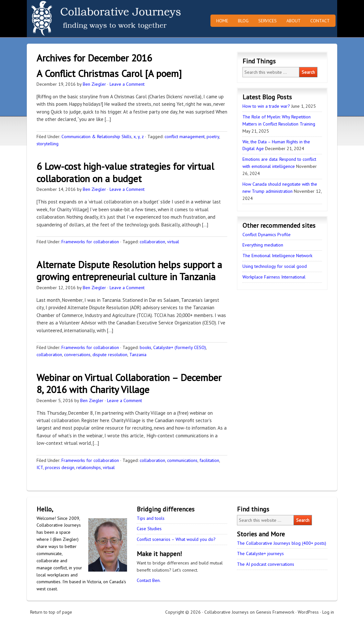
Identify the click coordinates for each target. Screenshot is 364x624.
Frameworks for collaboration (90, 242)
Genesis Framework (275, 612)
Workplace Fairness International (274, 277)
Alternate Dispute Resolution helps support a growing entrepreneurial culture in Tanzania (129, 271)
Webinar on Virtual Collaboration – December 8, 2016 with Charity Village (129, 383)
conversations (77, 355)
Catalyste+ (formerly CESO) (180, 347)
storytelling (48, 144)
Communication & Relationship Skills (96, 137)
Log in (328, 612)
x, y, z (139, 137)
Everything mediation (263, 245)
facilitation (209, 460)
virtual (173, 242)
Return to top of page (51, 612)
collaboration (152, 242)
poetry (213, 137)
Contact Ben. (149, 580)
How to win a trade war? (266, 106)
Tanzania (138, 355)
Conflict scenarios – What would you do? (176, 539)
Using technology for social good (275, 266)
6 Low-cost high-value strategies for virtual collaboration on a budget (125, 172)
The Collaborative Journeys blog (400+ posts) (282, 543)
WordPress (308, 612)
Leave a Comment (127, 84)
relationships (89, 467)
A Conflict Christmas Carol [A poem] (109, 73)
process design (60, 467)
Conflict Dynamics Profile (267, 235)
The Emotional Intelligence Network (277, 256)
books (145, 347)
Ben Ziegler (94, 84)
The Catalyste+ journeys (260, 553)
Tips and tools (151, 518)
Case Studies (149, 529)
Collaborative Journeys (83, 19)
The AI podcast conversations (266, 564)
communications (182, 460)
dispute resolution (110, 355)
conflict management (185, 137)
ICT (40, 467)
